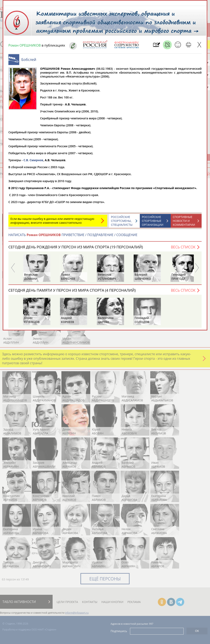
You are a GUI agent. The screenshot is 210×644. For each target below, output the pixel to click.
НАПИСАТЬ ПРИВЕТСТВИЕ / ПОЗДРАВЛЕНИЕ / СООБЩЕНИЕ (73, 237)
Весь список (183, 249)
